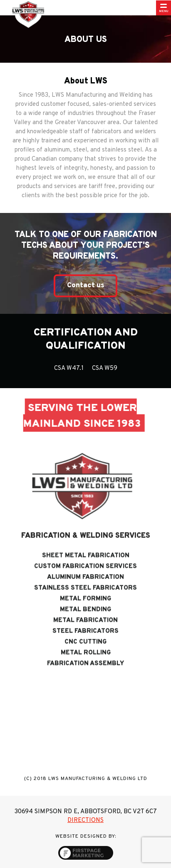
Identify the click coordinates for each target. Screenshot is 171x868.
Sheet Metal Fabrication (86, 564)
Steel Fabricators (85, 639)
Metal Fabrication (85, 628)
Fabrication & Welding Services (86, 544)
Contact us (86, 286)
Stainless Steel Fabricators (85, 596)
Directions (85, 820)
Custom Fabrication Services (85, 574)
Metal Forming (85, 607)
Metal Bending (85, 617)
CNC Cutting (85, 650)
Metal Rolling (86, 661)
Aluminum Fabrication (85, 585)
